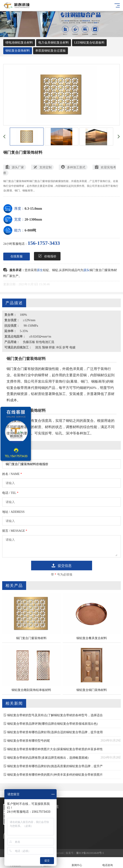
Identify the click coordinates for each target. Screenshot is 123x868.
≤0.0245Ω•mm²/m (40, 337)
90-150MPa (30, 326)
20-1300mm (33, 219)
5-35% (24, 331)
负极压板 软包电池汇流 (39, 342)
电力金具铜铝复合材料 (54, 43)
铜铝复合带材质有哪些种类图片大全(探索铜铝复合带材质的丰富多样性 (55, 749)
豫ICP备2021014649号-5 (90, 853)
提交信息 (62, 565)
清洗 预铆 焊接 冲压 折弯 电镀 (55, 347)
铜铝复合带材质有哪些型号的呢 (29, 741)
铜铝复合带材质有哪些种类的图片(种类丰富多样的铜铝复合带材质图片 (55, 775)
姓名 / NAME (12, 474)
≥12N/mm (29, 320)
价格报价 (47, 256)
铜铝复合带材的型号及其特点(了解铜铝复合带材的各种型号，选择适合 (55, 715)
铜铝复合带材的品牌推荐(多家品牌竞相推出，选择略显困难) (48, 758)
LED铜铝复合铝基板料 (89, 43)
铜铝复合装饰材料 (18, 51)
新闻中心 (77, 863)
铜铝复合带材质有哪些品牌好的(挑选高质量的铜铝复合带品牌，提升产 (55, 766)
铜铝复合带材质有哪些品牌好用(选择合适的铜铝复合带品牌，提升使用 (55, 732)
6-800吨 (30, 230)
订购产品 (8, 455)
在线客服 (17, 256)
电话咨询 (108, 863)
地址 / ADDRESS (13, 512)
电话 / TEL (10, 493)
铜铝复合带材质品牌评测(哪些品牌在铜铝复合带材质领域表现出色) (52, 724)
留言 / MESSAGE (15, 531)
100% (23, 315)
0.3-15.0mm (33, 209)
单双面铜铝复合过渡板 (51, 51)
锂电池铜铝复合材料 (19, 43)
